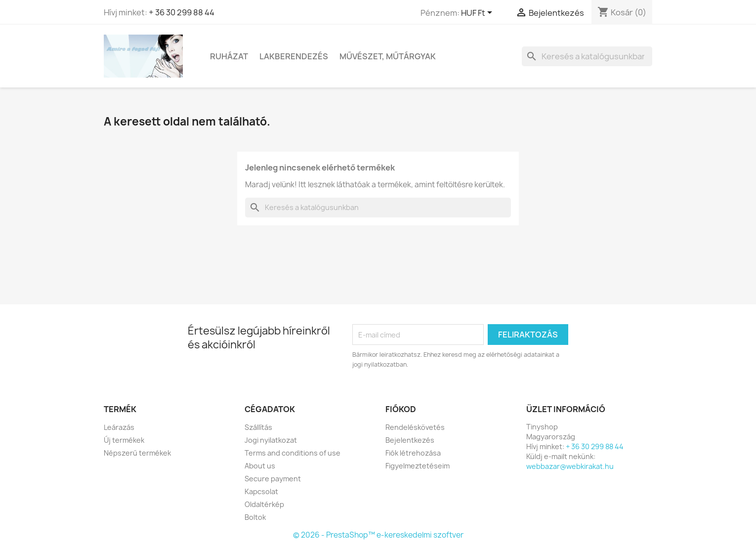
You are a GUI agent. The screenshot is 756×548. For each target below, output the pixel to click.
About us (260, 466)
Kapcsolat (261, 491)
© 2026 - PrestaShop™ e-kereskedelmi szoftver (378, 535)
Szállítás (258, 427)
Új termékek (124, 440)
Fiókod (401, 409)
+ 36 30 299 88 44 (182, 12)
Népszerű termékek (137, 453)
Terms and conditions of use (293, 453)
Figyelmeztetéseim (418, 466)
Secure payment (273, 479)
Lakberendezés (294, 56)
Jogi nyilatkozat (271, 440)
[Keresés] (587, 56)
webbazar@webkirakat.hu (570, 466)
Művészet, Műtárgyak (388, 56)
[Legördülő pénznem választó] (478, 13)
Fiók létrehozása (413, 453)
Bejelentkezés (410, 440)
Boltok (255, 517)
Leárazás (119, 427)
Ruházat (229, 56)
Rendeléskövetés (415, 427)
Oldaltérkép (264, 504)
